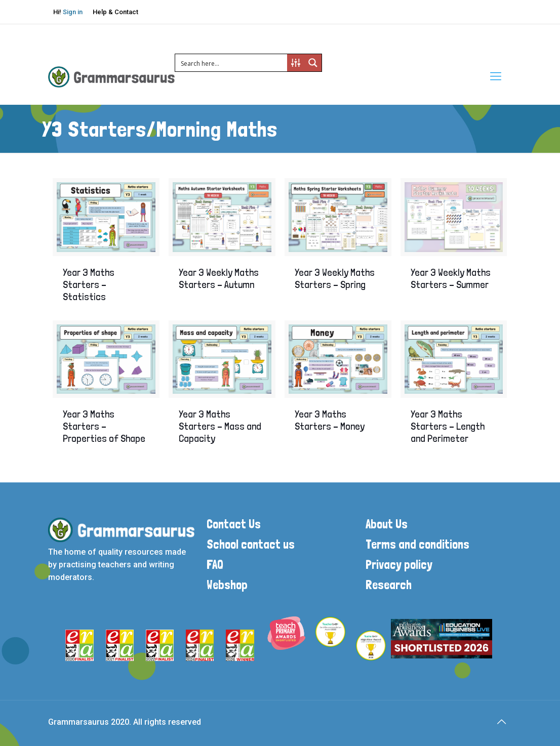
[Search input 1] (232, 63)
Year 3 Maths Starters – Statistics (89, 284)
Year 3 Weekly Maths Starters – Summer (451, 278)
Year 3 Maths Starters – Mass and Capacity (220, 426)
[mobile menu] (496, 76)
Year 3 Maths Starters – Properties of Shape (104, 426)
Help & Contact (115, 12)
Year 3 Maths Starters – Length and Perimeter (448, 426)
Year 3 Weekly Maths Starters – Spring (335, 278)
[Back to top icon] (501, 722)
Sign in (73, 12)
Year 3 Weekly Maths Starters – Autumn (219, 278)
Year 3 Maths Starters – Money (330, 420)
